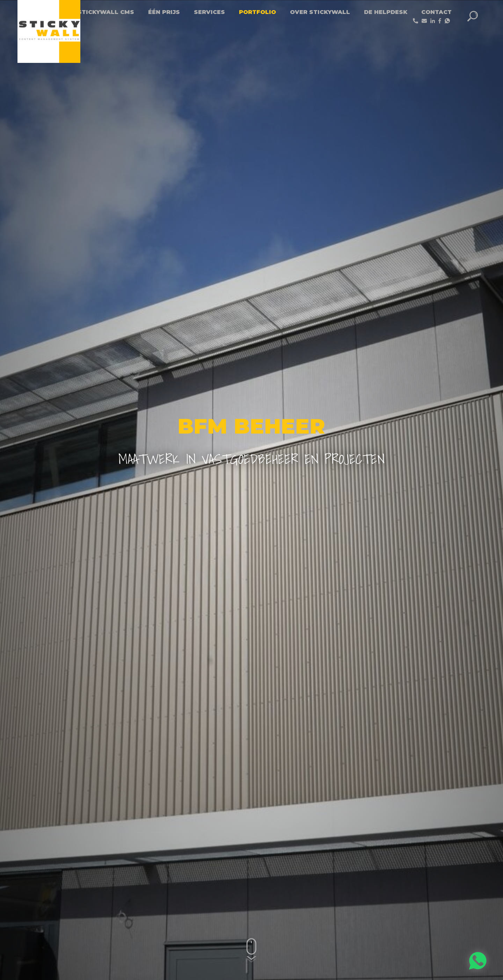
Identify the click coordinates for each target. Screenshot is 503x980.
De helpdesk (386, 12)
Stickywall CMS (106, 12)
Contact (436, 12)
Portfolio (257, 12)
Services (209, 12)
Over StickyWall (320, 12)
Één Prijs (164, 12)
